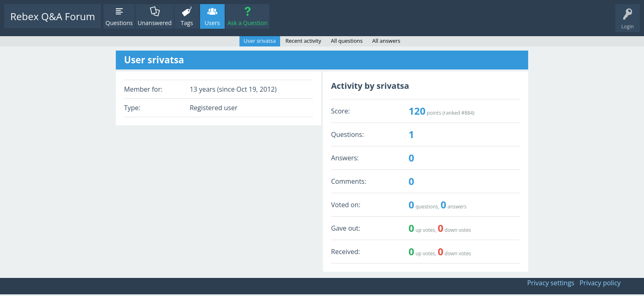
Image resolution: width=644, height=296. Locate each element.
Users (212, 23)
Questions (119, 23)
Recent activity (303, 41)
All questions (347, 41)
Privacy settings (551, 283)
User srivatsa (260, 41)
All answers (386, 41)
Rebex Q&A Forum (53, 16)
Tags (187, 23)
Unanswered (155, 23)
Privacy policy (600, 283)
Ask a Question (247, 23)
